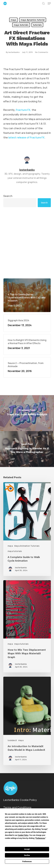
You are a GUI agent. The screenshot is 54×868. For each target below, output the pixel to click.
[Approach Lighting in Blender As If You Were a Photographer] (27, 449)
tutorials (37, 25)
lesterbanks (14, 52)
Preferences (27, 862)
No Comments (42, 52)
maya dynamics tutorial (33, 20)
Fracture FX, (24, 110)
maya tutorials (21, 25)
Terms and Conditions (17, 807)
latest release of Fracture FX (26, 137)
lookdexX (12, 740)
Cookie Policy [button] (23, 835)
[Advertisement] (27, 243)
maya (13, 20)
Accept (27, 849)
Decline (27, 855)
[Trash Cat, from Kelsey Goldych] (27, 413)
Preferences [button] (40, 838)
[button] (49, 3)
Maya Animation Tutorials (27, 546)
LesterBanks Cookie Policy (20, 800)
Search (8, 196)
